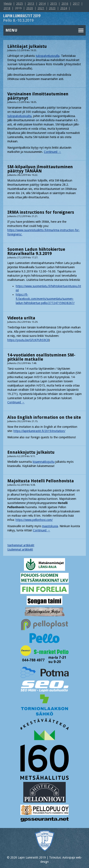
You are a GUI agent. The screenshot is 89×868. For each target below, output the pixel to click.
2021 (41, 8)
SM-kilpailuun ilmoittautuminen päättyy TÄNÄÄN (40, 169)
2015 (54, 4)
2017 (76, 4)
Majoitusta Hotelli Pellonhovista (41, 481)
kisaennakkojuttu (44, 462)
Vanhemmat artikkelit (21, 545)
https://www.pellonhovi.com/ (34, 520)
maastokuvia (50, 526)
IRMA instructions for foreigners (41, 212)
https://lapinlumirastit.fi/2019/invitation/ (39, 431)
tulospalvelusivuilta (19, 116)
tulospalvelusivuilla (48, 56)
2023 (52, 8)
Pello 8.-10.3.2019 (22, 18)
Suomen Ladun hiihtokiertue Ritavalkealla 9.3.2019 (36, 251)
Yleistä (8, 4)
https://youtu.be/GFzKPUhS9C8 (28, 340)
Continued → (52, 152)
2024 (64, 8)
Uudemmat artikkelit (20, 549)
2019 (18, 8)
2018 (7, 8)
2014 (42, 4)
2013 (31, 4)
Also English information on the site (44, 417)
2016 (65, 4)
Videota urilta (21, 318)
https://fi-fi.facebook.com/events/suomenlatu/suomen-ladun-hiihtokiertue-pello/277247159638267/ (45, 299)
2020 (30, 8)
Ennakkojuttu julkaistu (31, 452)
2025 (20, 4)
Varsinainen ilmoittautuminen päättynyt (38, 96)
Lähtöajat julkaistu (27, 46)
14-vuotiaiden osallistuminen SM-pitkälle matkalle (41, 357)
